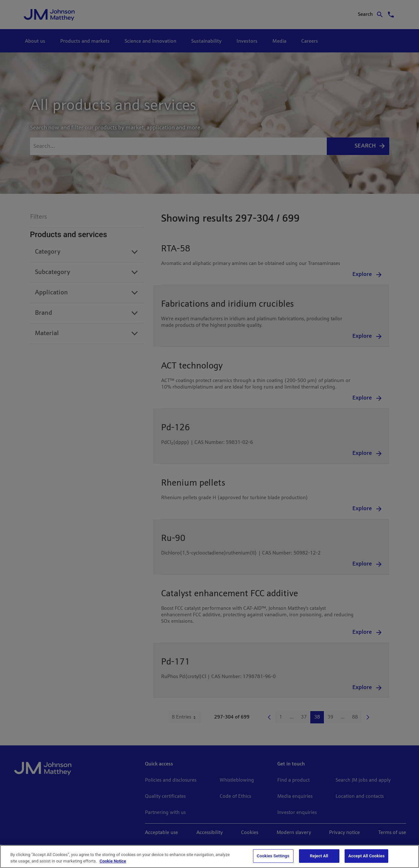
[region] (209, 857)
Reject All (319, 856)
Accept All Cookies (366, 856)
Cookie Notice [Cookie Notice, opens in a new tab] (113, 861)
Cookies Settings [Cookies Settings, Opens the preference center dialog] (273, 856)
